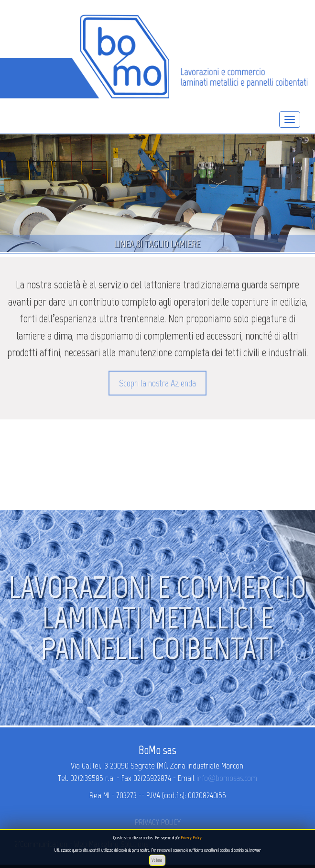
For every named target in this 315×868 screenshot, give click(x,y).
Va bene (157, 860)
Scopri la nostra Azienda (157, 383)
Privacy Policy (191, 838)
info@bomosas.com (227, 778)
